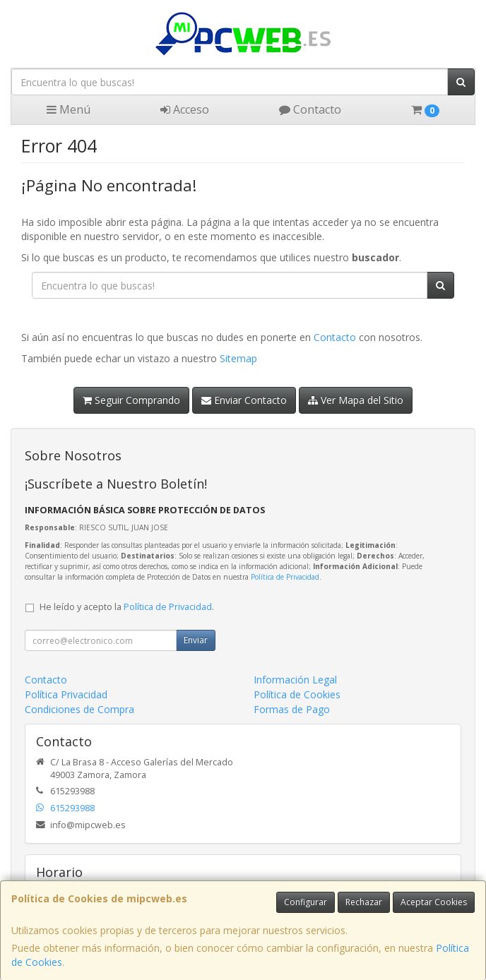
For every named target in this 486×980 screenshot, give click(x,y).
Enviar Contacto (244, 400)
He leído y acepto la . (127, 607)
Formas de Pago (292, 709)
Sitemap (238, 358)
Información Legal (295, 680)
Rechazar (364, 902)
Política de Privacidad (285, 577)
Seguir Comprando (131, 400)
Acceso (185, 109)
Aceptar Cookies (434, 902)
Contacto (310, 109)
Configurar (306, 902)
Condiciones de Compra (79, 709)
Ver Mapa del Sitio (356, 400)
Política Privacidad (66, 694)
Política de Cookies (297, 694)
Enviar (196, 640)
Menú (69, 109)
